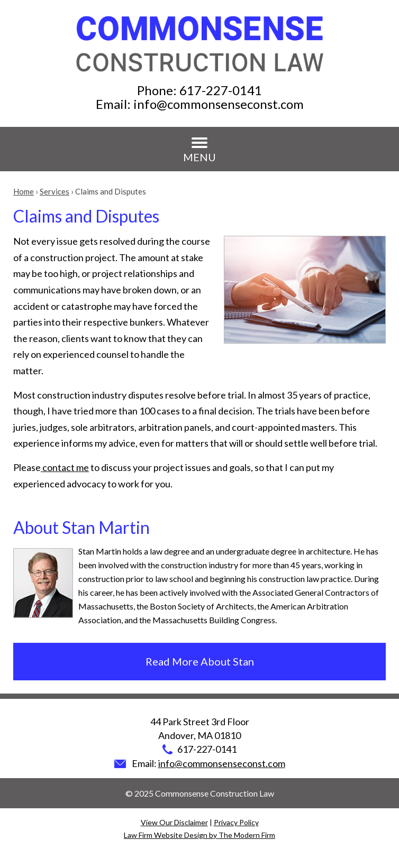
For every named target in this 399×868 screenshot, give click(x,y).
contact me (65, 467)
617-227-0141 (221, 90)
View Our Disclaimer (174, 822)
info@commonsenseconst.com (219, 104)
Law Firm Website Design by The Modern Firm (199, 835)
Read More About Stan (200, 661)
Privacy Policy (236, 822)
